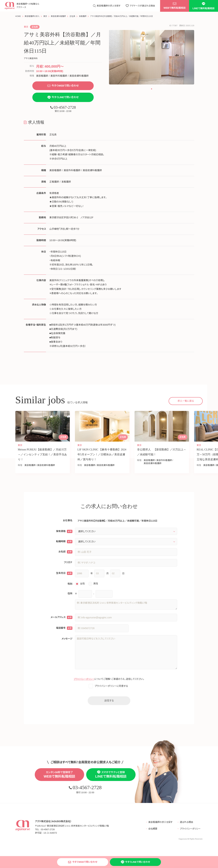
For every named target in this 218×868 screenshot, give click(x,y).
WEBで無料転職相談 (175, 6)
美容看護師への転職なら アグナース (26, 6)
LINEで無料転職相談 (204, 6)
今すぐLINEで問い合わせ (63, 98)
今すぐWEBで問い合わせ (63, 86)
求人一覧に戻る (186, 402)
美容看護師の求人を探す (159, 824)
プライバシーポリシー (84, 680)
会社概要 (151, 830)
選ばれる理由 (186, 824)
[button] (151, 89)
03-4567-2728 (63, 108)
